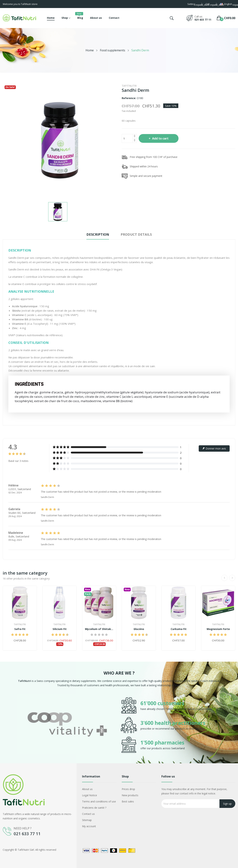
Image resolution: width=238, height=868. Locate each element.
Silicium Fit (60, 629)
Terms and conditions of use (99, 801)
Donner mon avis (214, 448)
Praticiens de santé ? (94, 808)
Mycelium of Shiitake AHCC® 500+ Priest (99, 629)
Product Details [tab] (136, 234)
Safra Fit (20, 629)
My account (89, 826)
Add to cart (160, 138)
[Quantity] (127, 138)
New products (130, 795)
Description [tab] (98, 234)
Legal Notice (90, 795)
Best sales (128, 801)
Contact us (88, 814)
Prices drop (128, 789)
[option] (67, 725)
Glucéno (139, 629)
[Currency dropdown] (209, 4)
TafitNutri (129, 86)
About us (87, 789)
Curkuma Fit (179, 629)
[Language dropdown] (228, 4)
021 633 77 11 (203, 20)
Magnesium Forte (218, 629)
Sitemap (87, 820)
